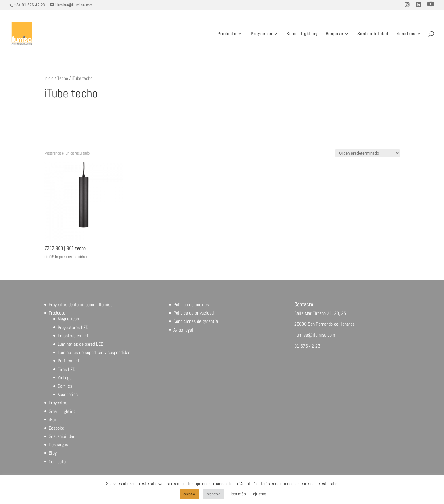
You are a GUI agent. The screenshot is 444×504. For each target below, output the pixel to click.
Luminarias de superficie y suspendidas (94, 352)
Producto (227, 34)
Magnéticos (68, 319)
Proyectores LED (73, 327)
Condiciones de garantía (196, 321)
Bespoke (334, 34)
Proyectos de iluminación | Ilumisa (81, 305)
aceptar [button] (189, 494)
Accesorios (68, 394)
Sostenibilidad (373, 34)
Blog (53, 453)
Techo (63, 78)
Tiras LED (67, 369)
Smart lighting (302, 34)
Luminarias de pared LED (81, 344)
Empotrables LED (74, 336)
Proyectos (262, 34)
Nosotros (406, 34)
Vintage (65, 378)
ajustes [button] (260, 494)
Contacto (57, 462)
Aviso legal (183, 330)
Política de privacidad (193, 313)
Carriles (65, 386)
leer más (238, 494)
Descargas (58, 445)
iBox (53, 420)
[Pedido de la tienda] (367, 153)
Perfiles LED (69, 361)
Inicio (49, 78)
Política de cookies (191, 305)
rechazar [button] (213, 494)
